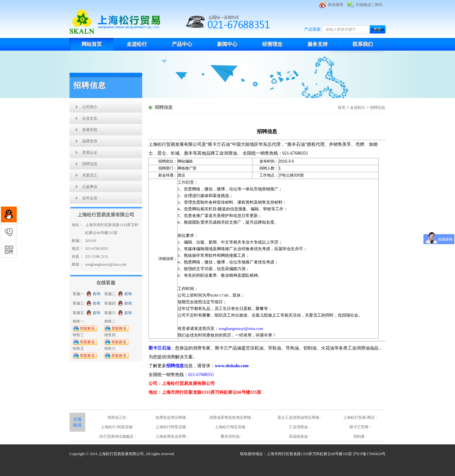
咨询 (96, 294)
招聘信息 (90, 164)
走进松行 (137, 44)
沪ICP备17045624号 (369, 454)
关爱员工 (90, 175)
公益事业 (90, 187)
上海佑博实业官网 (171, 436)
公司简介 (90, 107)
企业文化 (90, 118)
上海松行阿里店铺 (171, 427)
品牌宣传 (90, 141)
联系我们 (363, 44)
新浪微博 (336, 5)
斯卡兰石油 (160, 348)
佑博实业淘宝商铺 (171, 417)
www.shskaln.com (232, 366)
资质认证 (90, 152)
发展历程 (90, 130)
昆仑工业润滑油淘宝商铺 (298, 417)
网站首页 (92, 44)
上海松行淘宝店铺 (230, 427)
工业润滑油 (298, 427)
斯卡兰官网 (359, 427)
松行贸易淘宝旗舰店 (117, 436)
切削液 (359, 436)
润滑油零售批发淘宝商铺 (230, 417)
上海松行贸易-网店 (359, 417)
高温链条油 (298, 436)
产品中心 (182, 44)
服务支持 (318, 44)
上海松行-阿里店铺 (117, 427)
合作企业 (90, 198)
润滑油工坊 (117, 417)
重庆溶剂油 (230, 436)
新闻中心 (227, 44)
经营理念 (272, 44)
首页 (342, 108)
